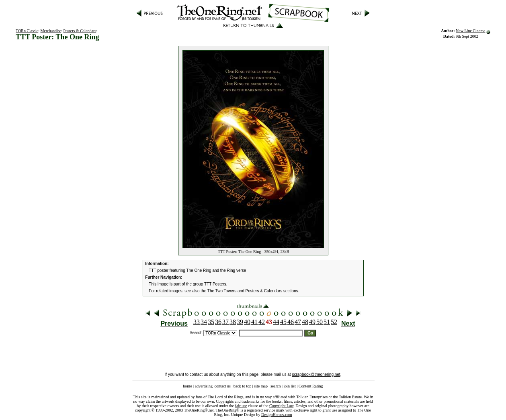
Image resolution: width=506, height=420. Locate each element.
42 (262, 322)
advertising (204, 386)
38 (233, 322)
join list (289, 386)
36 (218, 322)
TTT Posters (215, 284)
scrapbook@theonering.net (316, 374)
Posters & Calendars (80, 31)
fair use (241, 406)
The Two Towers (222, 291)
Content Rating (311, 386)
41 (254, 322)
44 (276, 322)
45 (283, 322)
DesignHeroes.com (277, 415)
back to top (242, 386)
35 (211, 322)
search (276, 386)
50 (320, 322)
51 (327, 322)
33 (197, 322)
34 (204, 322)
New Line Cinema (470, 31)
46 (291, 322)
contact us (223, 386)
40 (247, 322)
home (187, 386)
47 (298, 322)
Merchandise (51, 31)
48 (305, 322)
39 (240, 322)
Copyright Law (281, 406)
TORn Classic (27, 31)
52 (334, 322)
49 (312, 322)
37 (225, 322)
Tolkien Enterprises (312, 397)
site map (261, 386)
